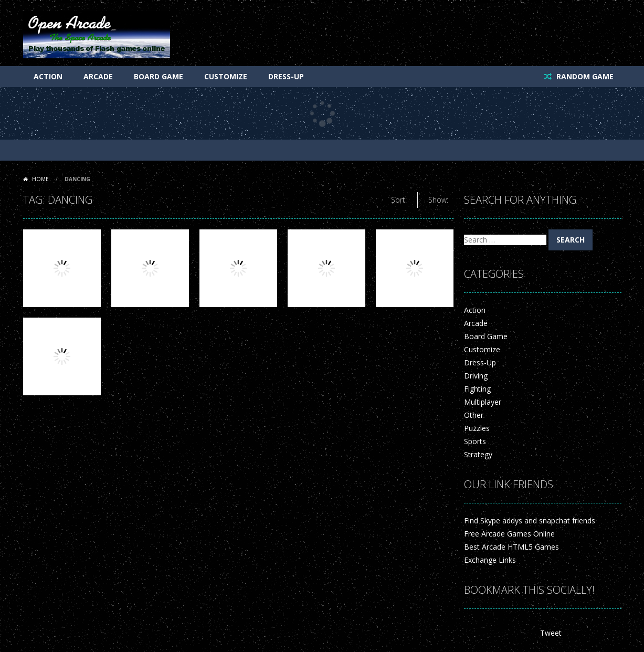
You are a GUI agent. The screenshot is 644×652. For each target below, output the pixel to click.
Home (40, 179)
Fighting (477, 389)
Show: (438, 200)
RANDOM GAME (584, 76)
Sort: (399, 200)
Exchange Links (490, 560)
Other (474, 415)
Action (48, 76)
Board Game (159, 76)
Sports (475, 441)
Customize (226, 76)
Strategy (478, 454)
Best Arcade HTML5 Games (511, 547)
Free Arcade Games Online (509, 534)
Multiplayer (483, 402)
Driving (476, 376)
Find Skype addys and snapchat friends (530, 520)
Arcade (98, 76)
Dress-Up (286, 76)
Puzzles (477, 428)
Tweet (551, 633)
